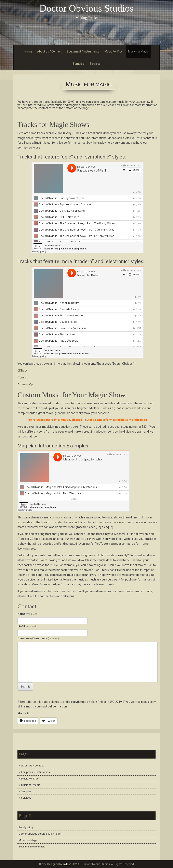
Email (27, 626)
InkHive (67, 864)
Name (27, 614)
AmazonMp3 (26, 384)
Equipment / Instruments (83, 51)
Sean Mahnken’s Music (32, 847)
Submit (25, 687)
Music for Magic (138, 51)
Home (28, 51)
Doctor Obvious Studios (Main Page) (40, 834)
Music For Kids (114, 51)
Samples (78, 64)
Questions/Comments (38, 638)
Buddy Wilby (26, 827)
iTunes (22, 377)
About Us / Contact (49, 51)
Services (95, 64)
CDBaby (23, 371)
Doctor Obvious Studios (86, 8)
